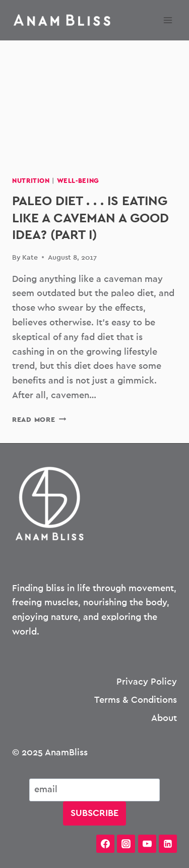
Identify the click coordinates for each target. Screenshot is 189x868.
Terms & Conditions (136, 700)
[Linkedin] (168, 844)
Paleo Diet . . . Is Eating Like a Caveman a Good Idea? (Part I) (90, 218)
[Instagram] (126, 844)
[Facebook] (105, 844)
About (164, 718)
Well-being (78, 181)
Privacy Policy (147, 682)
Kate (30, 257)
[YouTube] (147, 844)
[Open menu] (168, 20)
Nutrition (31, 181)
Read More (39, 420)
